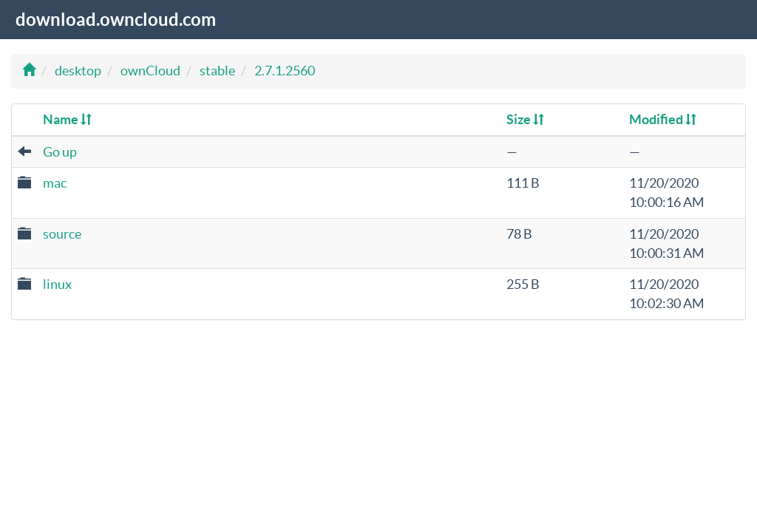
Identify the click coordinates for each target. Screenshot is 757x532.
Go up (60, 152)
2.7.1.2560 (285, 71)
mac (55, 183)
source (62, 234)
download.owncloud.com (116, 20)
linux (57, 284)
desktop (78, 71)
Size (525, 119)
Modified (663, 119)
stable (217, 71)
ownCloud (150, 71)
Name (67, 119)
